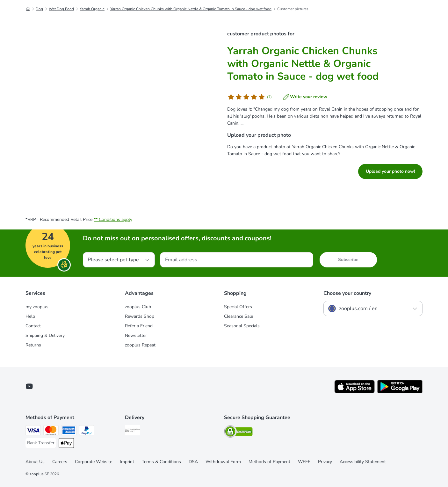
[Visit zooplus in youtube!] (29, 386)
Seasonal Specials (242, 326)
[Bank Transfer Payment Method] (41, 443)
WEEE (304, 462)
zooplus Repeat (140, 345)
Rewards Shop (140, 316)
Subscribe (348, 260)
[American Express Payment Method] (69, 431)
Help (30, 316)
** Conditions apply (113, 219)
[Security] (238, 433)
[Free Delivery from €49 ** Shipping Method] (133, 431)
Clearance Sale (238, 316)
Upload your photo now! (390, 171)
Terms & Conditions (161, 462)
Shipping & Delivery (45, 335)
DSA (193, 462)
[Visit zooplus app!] (354, 392)
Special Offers (238, 307)
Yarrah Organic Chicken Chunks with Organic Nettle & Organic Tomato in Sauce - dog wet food (191, 9)
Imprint (127, 462)
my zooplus (37, 307)
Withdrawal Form (223, 462)
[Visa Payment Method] (33, 431)
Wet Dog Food (61, 9)
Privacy (325, 462)
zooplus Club (138, 307)
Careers (60, 462)
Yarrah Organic (92, 9)
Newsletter (136, 335)
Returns (33, 345)
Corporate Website (94, 462)
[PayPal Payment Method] (87, 431)
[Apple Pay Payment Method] (66, 444)
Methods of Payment (269, 462)
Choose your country (347, 293)
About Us (35, 462)
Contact (33, 326)
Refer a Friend (139, 326)
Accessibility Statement (363, 462)
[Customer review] (249, 97)
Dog (39, 9)
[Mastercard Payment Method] (51, 431)
